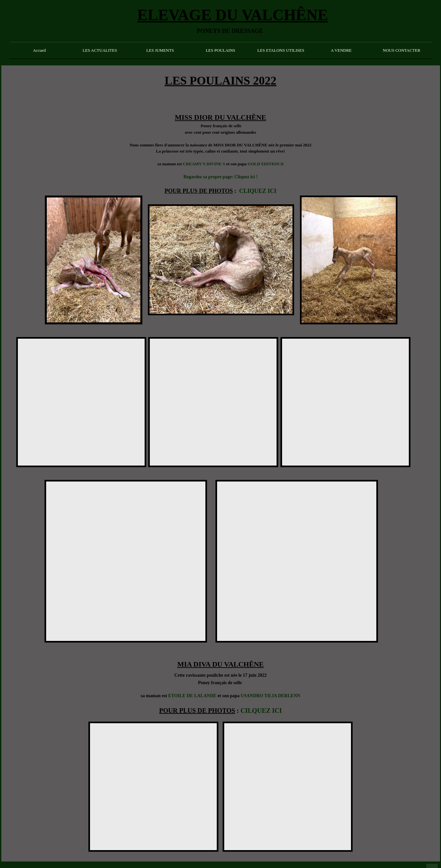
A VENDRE (341, 50)
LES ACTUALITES (100, 50)
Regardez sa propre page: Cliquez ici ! (220, 177)
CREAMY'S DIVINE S (204, 164)
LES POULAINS (220, 50)
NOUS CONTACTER (402, 50)
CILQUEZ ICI (261, 711)
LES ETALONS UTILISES (281, 50)
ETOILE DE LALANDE (192, 696)
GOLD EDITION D (266, 164)
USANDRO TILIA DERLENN (271, 696)
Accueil (39, 50)
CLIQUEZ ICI (258, 191)
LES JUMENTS (160, 50)
